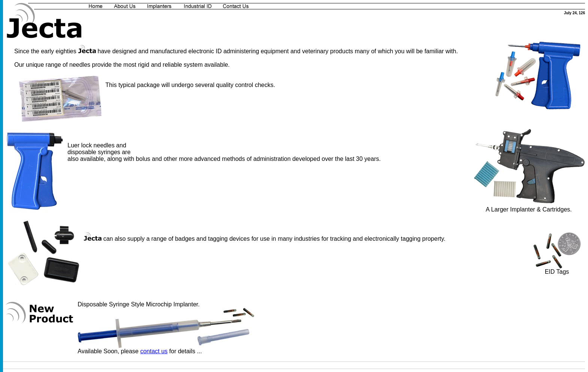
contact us (154, 351)
